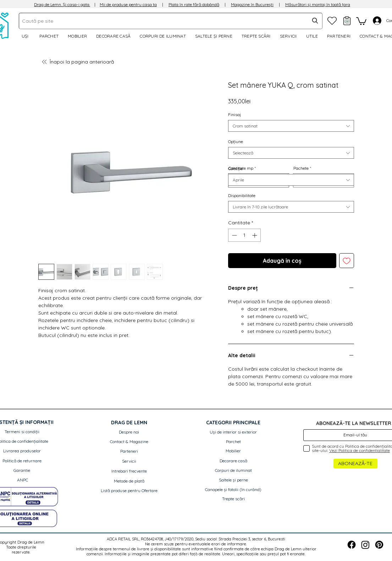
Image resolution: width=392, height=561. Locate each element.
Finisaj (234, 115)
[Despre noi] (129, 432)
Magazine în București (252, 4)
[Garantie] (22, 471)
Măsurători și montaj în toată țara (318, 4)
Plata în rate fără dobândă (194, 4)
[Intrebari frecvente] (129, 471)
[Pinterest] (379, 545)
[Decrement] (234, 235)
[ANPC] (23, 480)
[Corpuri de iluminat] (233, 471)
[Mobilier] (233, 451)
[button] (313, 36)
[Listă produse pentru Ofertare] (129, 491)
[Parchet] (233, 442)
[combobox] (171, 21)
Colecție (235, 168)
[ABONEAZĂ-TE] (355, 464)
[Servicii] (129, 461)
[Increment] (255, 235)
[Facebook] (352, 545)
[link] (361, 21)
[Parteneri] (129, 451)
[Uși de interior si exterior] (233, 432)
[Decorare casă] (233, 461)
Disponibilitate (242, 195)
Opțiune (236, 141)
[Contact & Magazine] (129, 442)
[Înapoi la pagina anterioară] (81, 62)
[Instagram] (365, 545)
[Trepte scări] (233, 499)
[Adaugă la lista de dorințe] (347, 261)
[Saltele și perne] (233, 480)
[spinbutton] (244, 235)
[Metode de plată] (129, 481)
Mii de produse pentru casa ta (128, 4)
